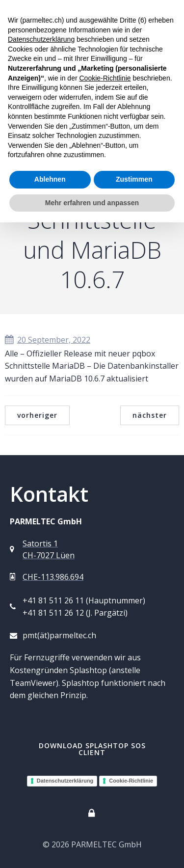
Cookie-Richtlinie (131, 781)
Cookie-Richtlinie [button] (105, 78)
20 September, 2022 (48, 340)
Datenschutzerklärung (65, 781)
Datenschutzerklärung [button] (41, 39)
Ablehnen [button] (50, 179)
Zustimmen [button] (134, 179)
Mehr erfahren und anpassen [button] (92, 203)
